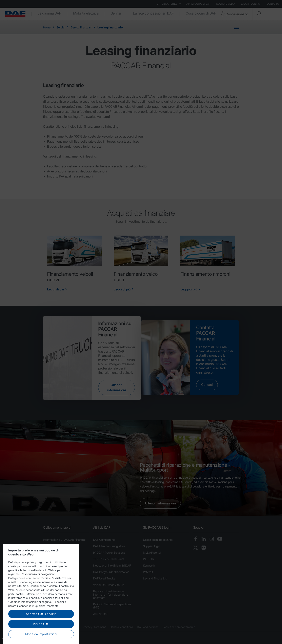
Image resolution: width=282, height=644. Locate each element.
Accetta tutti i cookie (41, 625)
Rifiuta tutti (41, 635)
